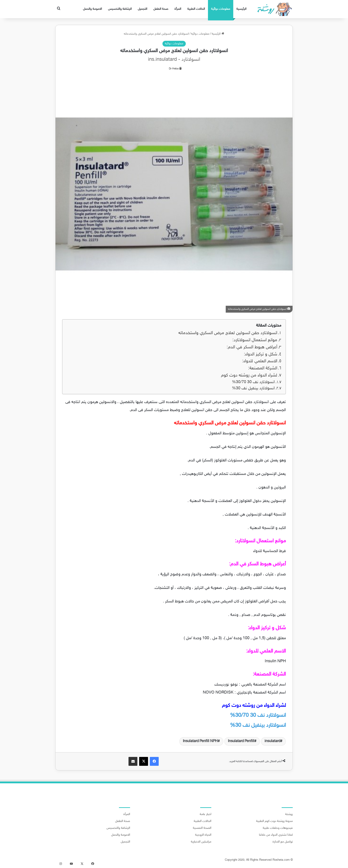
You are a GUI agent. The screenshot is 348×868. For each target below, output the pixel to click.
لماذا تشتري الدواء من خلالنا (276, 835)
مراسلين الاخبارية (201, 842)
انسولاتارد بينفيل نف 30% (253, 388)
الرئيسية (241, 9)
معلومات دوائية (221, 9)
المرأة (178, 9)
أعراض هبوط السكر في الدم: (252, 347)
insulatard (272, 741)
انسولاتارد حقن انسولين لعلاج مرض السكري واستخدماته (228, 333)
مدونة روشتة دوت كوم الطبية (274, 821)
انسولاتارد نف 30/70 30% (253, 382)
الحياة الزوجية (203, 835)
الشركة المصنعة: (263, 368)
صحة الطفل (161, 9)
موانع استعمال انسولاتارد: (255, 340)
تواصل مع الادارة (283, 842)
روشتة (289, 814)
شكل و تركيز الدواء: (261, 354)
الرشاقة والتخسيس (120, 9)
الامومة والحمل (92, 9)
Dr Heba (174, 69)
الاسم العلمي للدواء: (260, 361)
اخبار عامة (206, 814)
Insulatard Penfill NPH (200, 741)
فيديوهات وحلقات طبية (278, 828)
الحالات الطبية (196, 9)
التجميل (142, 9)
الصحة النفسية (202, 828)
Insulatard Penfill (241, 741)
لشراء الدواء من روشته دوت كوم (249, 375)
